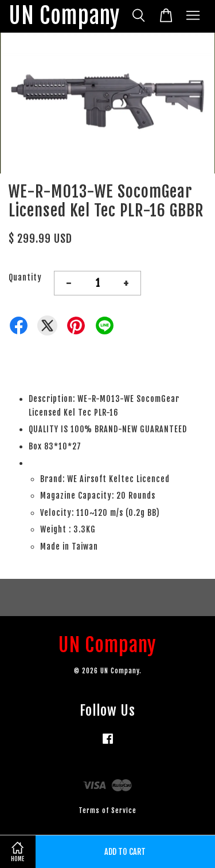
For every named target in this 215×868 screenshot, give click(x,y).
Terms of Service (107, 810)
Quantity (25, 277)
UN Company (64, 16)
